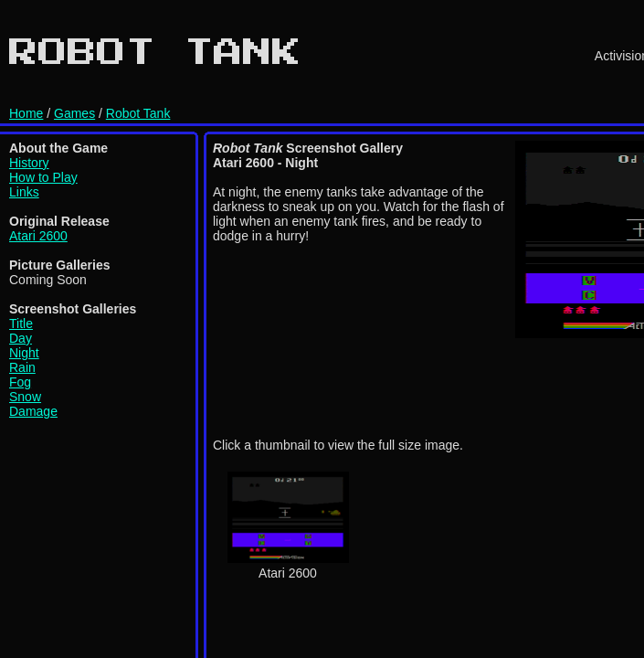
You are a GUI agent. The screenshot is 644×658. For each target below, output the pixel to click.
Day (21, 338)
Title (21, 324)
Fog (20, 382)
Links (24, 192)
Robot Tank (138, 113)
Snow (25, 397)
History (29, 163)
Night (24, 353)
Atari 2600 (38, 236)
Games (74, 113)
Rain (22, 367)
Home (26, 113)
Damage (33, 411)
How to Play (43, 177)
